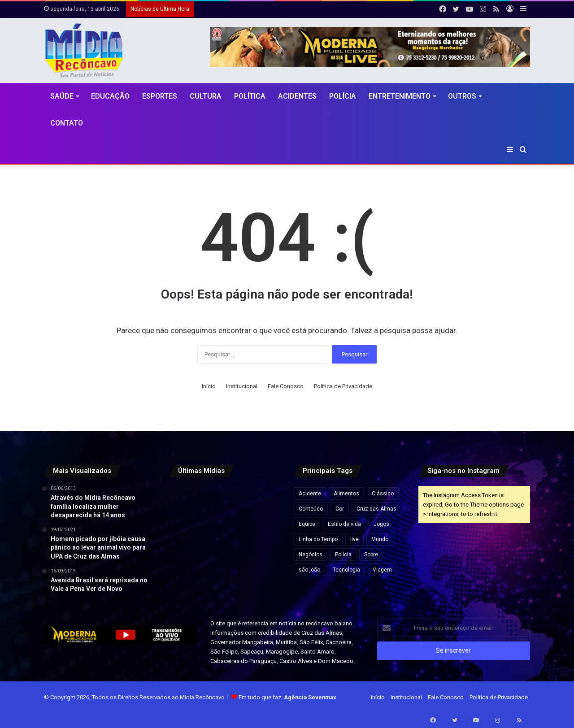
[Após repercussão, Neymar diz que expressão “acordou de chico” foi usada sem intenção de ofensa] (224, 580)
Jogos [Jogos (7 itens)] (381, 524)
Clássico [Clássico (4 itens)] (383, 494)
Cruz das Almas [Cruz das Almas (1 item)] (376, 509)
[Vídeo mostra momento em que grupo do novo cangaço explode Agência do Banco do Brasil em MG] (263, 580)
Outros (462, 96)
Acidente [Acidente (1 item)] (310, 494)
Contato (67, 123)
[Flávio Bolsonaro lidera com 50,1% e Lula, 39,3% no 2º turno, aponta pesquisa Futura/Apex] (224, 541)
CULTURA (206, 96)
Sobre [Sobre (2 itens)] (371, 555)
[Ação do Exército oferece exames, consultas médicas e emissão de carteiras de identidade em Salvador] (263, 541)
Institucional (242, 386)
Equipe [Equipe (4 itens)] (307, 524)
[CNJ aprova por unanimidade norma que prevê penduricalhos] (186, 503)
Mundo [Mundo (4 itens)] (380, 539)
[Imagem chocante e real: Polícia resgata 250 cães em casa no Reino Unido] (224, 503)
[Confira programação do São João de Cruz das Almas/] (186, 541)
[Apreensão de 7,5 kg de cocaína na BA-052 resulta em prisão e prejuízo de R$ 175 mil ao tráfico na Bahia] (186, 580)
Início (209, 386)
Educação (110, 96)
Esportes (160, 96)
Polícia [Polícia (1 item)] (343, 555)
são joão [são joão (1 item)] (309, 570)
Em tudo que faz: (287, 697)
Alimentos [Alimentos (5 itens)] (346, 494)
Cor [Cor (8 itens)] (340, 509)
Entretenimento (400, 96)
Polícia (343, 96)
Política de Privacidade (343, 386)
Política (250, 96)
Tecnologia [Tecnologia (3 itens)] (346, 570)
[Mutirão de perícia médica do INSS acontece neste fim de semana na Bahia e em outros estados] (263, 503)
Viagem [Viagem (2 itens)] (382, 570)
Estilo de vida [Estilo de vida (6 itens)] (344, 524)
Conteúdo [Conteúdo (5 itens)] (311, 509)
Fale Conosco (286, 386)
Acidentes (297, 96)
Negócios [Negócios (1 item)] (311, 555)
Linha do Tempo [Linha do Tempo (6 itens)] (318, 539)
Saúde (62, 96)
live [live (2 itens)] (354, 539)
